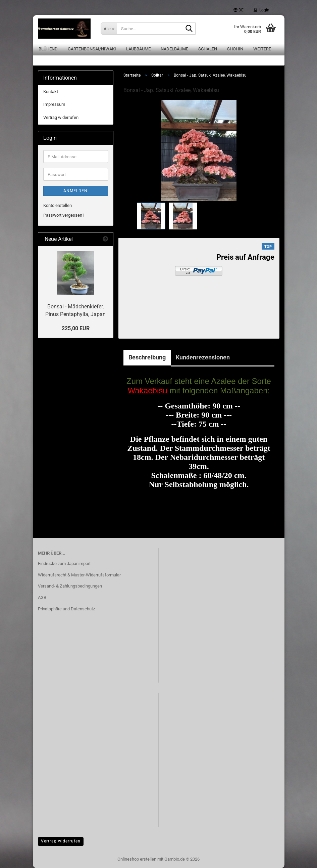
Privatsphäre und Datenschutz (66, 609)
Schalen (208, 49)
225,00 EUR (76, 328)
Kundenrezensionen (203, 357)
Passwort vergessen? (64, 215)
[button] (239, 10)
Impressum (54, 104)
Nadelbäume (174, 49)
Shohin (235, 49)
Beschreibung (147, 357)
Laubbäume (138, 49)
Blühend (48, 49)
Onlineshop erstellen (137, 859)
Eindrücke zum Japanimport (64, 563)
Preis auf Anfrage (245, 257)
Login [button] (261, 10)
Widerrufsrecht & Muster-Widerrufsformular (79, 575)
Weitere (262, 49)
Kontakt (51, 92)
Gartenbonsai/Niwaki (92, 49)
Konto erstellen (58, 205)
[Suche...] (109, 29)
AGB (42, 597)
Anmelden (75, 191)
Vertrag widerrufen (61, 117)
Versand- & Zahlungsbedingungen (70, 586)
